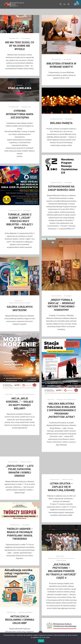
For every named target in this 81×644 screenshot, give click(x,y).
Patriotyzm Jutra (26, 107)
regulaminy (21, 609)
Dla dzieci (24, 465)
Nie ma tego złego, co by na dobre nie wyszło (20, 46)
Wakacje (21, 465)
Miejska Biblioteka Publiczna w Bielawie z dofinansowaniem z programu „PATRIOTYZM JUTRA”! (61, 410)
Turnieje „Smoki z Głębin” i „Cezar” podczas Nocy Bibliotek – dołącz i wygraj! (20, 221)
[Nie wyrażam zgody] (78, 638)
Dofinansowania (30, 394)
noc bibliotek (27, 210)
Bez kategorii (67, 59)
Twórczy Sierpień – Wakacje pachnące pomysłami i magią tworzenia (20, 534)
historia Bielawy (26, 38)
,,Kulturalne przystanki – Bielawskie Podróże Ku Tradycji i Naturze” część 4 (61, 571)
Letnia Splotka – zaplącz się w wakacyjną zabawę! (61, 488)
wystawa (28, 303)
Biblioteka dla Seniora (58, 565)
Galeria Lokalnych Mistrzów (17, 303)
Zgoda (41, 641)
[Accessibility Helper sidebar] (78, 3)
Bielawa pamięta (61, 123)
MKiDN (62, 565)
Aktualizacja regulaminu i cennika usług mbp (20, 612)
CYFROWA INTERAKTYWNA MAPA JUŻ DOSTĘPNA (20, 114)
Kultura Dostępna (61, 566)
